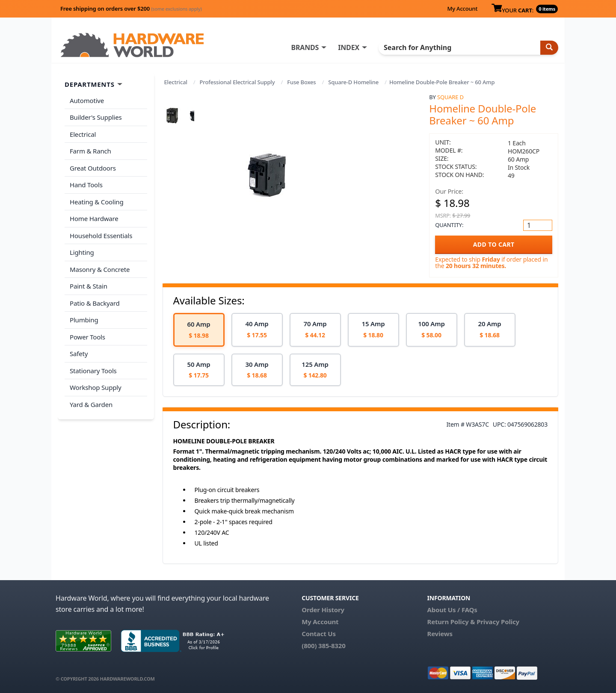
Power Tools (87, 337)
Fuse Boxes (301, 82)
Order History (323, 610)
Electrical (176, 82)
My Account (462, 9)
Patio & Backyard (95, 303)
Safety (79, 354)
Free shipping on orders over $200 (131, 9)
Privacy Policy (498, 622)
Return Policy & (451, 622)
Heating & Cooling (97, 202)
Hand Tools (86, 185)
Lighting (82, 252)
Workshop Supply (96, 387)
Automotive (87, 100)
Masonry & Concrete (100, 269)
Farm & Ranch (90, 151)
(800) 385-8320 (323, 646)
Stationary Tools (93, 371)
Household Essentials (101, 236)
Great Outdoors (93, 168)
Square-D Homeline (353, 82)
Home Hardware (94, 218)
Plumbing (84, 320)
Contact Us (319, 634)
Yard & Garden (91, 404)
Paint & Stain (89, 286)
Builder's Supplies (96, 117)
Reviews (440, 634)
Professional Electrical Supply (237, 82)
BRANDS (305, 47)
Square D (450, 97)
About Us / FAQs (452, 610)
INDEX (349, 47)
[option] (199, 330)
